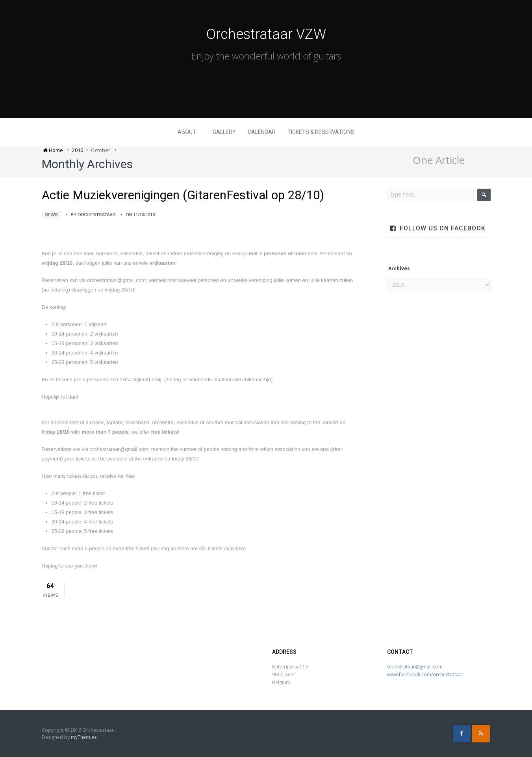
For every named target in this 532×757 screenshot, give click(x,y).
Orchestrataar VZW (266, 34)
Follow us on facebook (443, 228)
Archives (399, 269)
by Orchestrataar (93, 215)
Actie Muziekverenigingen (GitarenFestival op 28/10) (183, 195)
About (187, 132)
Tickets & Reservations (321, 132)
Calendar (262, 132)
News (51, 215)
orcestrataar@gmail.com (415, 667)
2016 (78, 150)
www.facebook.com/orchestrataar (425, 674)
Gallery (224, 132)
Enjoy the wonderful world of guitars (266, 56)
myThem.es (84, 737)
